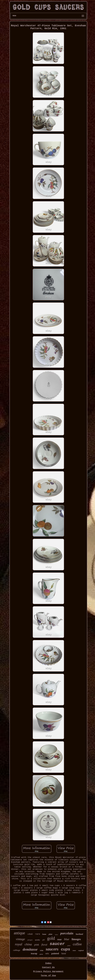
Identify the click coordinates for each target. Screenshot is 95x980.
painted (55, 953)
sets (47, 953)
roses (74, 950)
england (81, 950)
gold (51, 938)
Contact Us (48, 967)
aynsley (37, 940)
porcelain (67, 933)
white (56, 935)
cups (65, 949)
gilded (69, 946)
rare (37, 934)
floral (44, 945)
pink (37, 945)
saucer (57, 944)
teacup (34, 953)
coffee (77, 944)
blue (67, 939)
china (28, 944)
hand (64, 953)
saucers (52, 949)
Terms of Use (48, 976)
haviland (79, 934)
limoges (76, 939)
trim (42, 950)
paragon (30, 940)
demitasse (30, 949)
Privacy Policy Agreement (48, 971)
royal (19, 944)
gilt (44, 940)
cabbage (17, 950)
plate (50, 934)
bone (44, 934)
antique (19, 933)
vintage (21, 939)
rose (59, 939)
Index (48, 963)
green (41, 954)
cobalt (30, 934)
